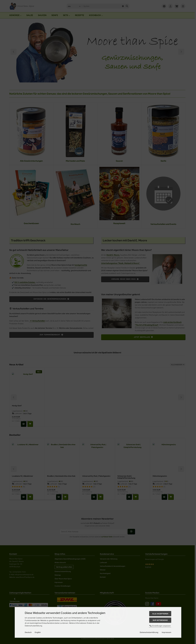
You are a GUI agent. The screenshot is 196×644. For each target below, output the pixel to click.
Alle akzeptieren (160, 614)
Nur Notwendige (160, 620)
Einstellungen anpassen (160, 626)
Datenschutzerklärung (149, 632)
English (38, 632)
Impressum (166, 632)
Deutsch (28, 632)
